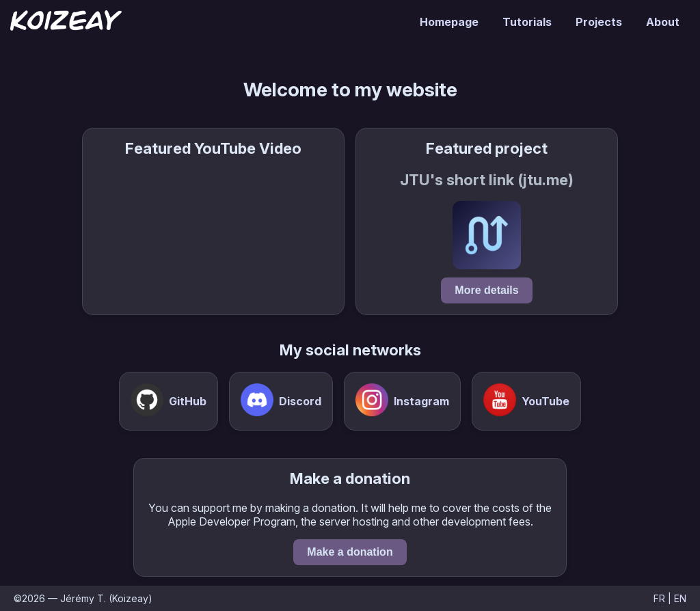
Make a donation (350, 552)
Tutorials (527, 22)
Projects (599, 22)
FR (659, 598)
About (663, 22)
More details (486, 290)
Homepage (449, 22)
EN (680, 598)
